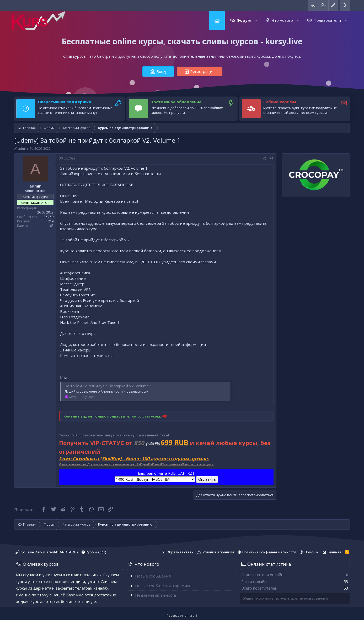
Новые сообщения (153, 576)
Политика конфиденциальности (269, 552)
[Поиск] (345, 5)
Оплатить (207, 479)
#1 (272, 158)
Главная (217, 20)
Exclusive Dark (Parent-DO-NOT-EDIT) (46, 552)
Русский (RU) (94, 552)
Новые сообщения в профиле (163, 586)
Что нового (282, 20)
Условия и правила (218, 552)
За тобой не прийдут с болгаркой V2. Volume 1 (109, 386)
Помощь (311, 552)
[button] (256, 20)
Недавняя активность (156, 595)
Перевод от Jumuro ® (182, 615)
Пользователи (327, 20)
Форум (244, 20)
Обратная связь (180, 552)
